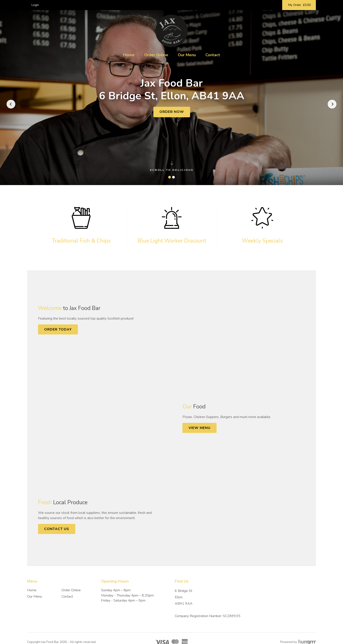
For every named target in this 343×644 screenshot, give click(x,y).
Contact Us (57, 529)
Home (129, 55)
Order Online (156, 55)
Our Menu (187, 55)
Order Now (172, 112)
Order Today (58, 329)
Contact (213, 55)
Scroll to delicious (172, 167)
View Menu (199, 428)
